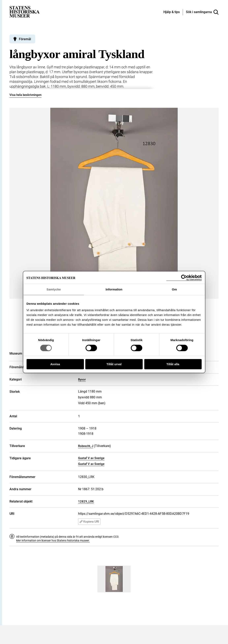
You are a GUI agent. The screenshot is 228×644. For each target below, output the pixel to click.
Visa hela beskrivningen (25, 95)
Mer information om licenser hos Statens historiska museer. (53, 540)
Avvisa (55, 364)
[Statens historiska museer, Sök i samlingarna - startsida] (25, 12)
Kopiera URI (89, 522)
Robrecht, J (86, 446)
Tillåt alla (173, 364)
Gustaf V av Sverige (91, 458)
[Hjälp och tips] (172, 12)
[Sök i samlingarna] (202, 12)
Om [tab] (174, 289)
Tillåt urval (114, 364)
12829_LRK (86, 501)
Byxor (82, 379)
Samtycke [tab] (54, 289)
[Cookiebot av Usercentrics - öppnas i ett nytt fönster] (184, 278)
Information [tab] (114, 289)
